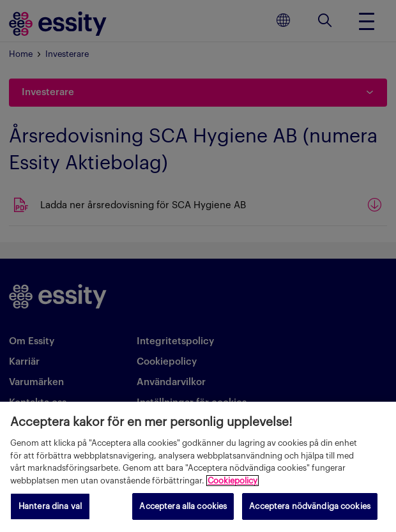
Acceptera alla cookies (183, 506)
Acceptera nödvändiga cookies (310, 506)
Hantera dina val (50, 506)
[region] (198, 467)
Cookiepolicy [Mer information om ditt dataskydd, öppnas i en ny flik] (232, 481)
